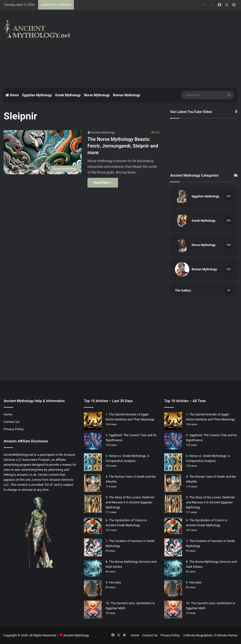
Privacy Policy (14, 429)
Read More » (103, 183)
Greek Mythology (68, 95)
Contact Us (12, 422)
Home (12, 95)
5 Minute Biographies (198, 635)
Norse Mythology (97, 95)
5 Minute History (226, 635)
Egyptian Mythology (37, 95)
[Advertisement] (162, 48)
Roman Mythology (127, 95)
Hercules (115, 582)
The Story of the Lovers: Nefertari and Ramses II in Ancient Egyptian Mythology (130, 502)
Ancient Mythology (103, 133)
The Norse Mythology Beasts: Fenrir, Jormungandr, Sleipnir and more (123, 146)
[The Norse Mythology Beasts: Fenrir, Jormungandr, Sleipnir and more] (43, 152)
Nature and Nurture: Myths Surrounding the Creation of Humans (120, 5)
